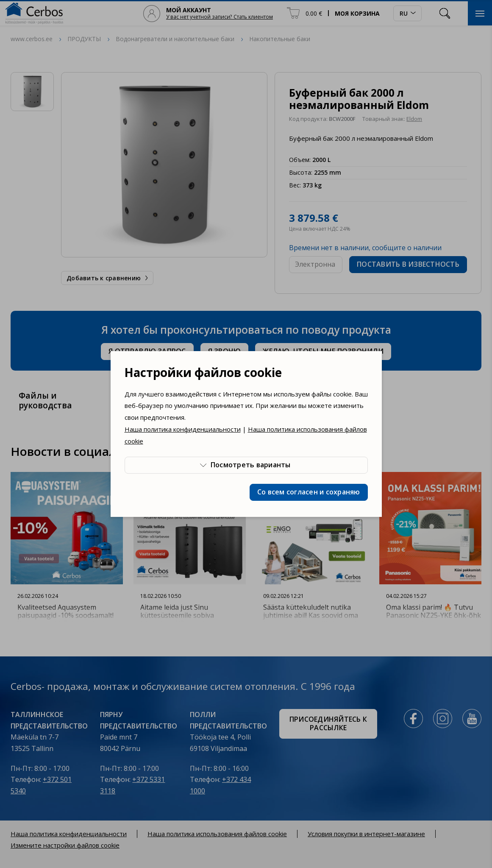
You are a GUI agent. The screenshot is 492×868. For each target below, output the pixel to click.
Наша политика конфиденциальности (183, 429)
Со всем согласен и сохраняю (309, 492)
